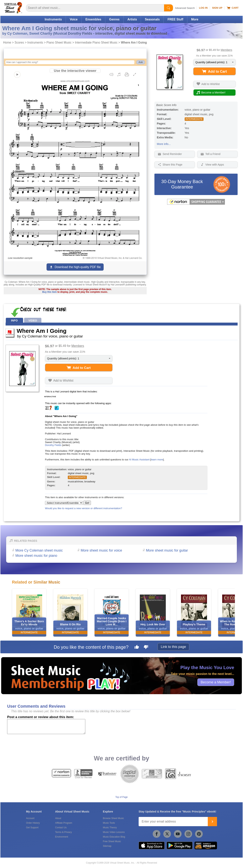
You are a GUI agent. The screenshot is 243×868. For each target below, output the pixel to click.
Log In (203, 8)
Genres (114, 19)
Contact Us (61, 828)
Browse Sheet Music (113, 818)
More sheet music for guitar (167, 550)
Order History (33, 823)
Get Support (32, 828)
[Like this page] (137, 648)
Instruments (53, 19)
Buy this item (49, 292)
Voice (74, 19)
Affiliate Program (64, 823)
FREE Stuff (175, 19)
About (58, 818)
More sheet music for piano (36, 556)
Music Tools (109, 823)
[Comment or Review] (46, 727)
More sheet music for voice (101, 550)
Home (7, 42)
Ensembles (93, 19)
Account (30, 818)
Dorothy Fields (53, 445)
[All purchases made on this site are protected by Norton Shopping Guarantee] (196, 204)
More (195, 19)
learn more (157, 460)
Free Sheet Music (112, 841)
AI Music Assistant (139, 460)
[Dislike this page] (146, 648)
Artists (132, 19)
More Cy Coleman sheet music (39, 550)
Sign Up (217, 8)
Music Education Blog (114, 837)
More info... (164, 144)
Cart (233, 8)
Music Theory (110, 828)
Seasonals (152, 19)
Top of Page (121, 797)
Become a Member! (216, 682)
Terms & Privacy (63, 832)
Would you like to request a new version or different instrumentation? (84, 508)
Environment (62, 837)
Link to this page (173, 647)
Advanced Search (185, 8)
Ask (141, 62)
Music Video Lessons (114, 832)
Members (226, 50)
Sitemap (107, 846)
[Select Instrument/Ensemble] (64, 503)
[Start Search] (168, 8)
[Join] (212, 822)
